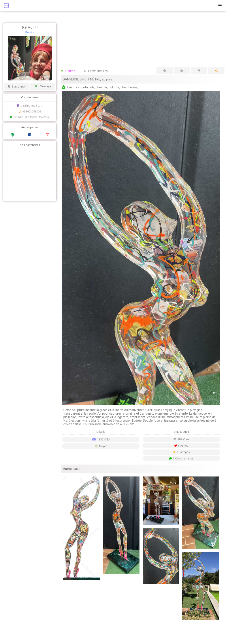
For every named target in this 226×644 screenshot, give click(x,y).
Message (43, 86)
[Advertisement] (29, 174)
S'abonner (17, 86)
